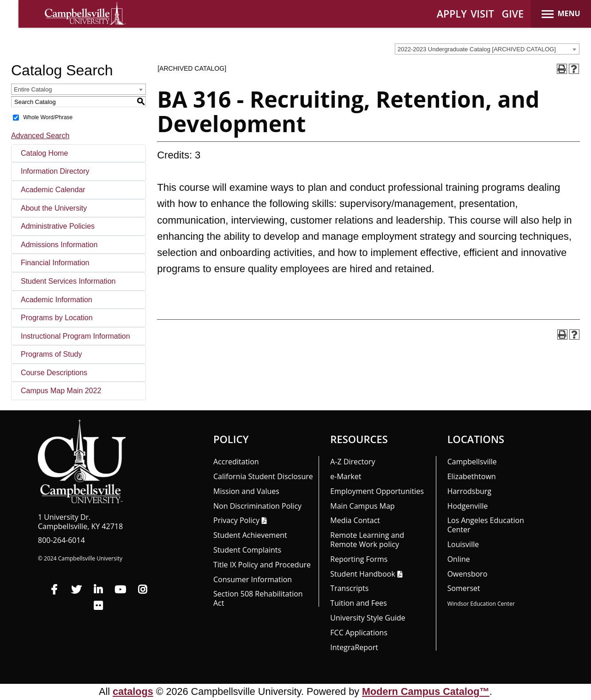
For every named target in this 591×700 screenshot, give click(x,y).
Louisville (463, 544)
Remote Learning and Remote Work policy (367, 540)
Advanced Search (40, 136)
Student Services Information (68, 281)
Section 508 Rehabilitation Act (258, 598)
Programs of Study (51, 354)
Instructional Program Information (75, 336)
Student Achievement (250, 535)
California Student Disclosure (263, 476)
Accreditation (236, 462)
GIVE (513, 14)
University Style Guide (368, 618)
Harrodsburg (470, 491)
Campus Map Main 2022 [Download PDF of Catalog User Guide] (61, 391)
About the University (54, 208)
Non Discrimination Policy (257, 506)
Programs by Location (57, 318)
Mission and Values (246, 491)
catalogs (133, 691)
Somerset (464, 588)
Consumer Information (253, 579)
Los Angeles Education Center (486, 525)
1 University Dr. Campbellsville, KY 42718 (80, 522)
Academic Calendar (53, 190)
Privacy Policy (236, 520)
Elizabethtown (472, 476)
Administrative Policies (58, 226)
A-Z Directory (353, 462)
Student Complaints (247, 550)
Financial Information (55, 263)
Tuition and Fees (359, 603)
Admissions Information (59, 245)
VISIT (482, 14)
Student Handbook (362, 574)
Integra (354, 647)
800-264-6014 (61, 540)
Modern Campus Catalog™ (426, 691)
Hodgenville (468, 506)
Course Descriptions (54, 373)
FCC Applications (359, 633)
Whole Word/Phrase (48, 117)
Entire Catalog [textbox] (33, 89)
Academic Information (57, 300)
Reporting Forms (359, 559)
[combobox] (487, 49)
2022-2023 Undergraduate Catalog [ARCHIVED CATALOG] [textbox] (477, 49)
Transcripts (349, 588)
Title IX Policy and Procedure (262, 565)
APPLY (452, 14)
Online (459, 559)
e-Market (346, 476)
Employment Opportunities (377, 491)
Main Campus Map (362, 506)
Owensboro (467, 574)
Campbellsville (472, 462)
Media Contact (355, 520)
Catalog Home (44, 153)
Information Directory (55, 171)
